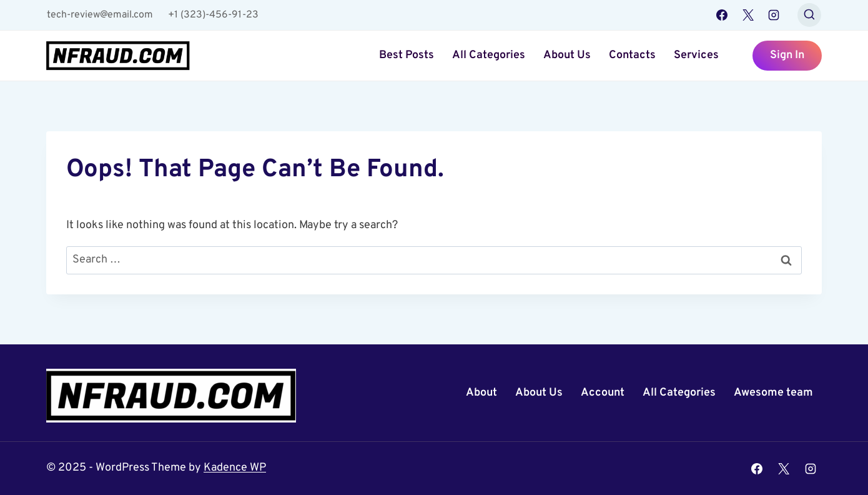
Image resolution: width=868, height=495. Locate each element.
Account (603, 393)
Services (696, 55)
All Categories (489, 55)
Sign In (787, 55)
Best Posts (407, 55)
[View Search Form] (809, 15)
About (481, 393)
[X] (748, 15)
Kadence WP (235, 468)
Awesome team (773, 393)
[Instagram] (774, 15)
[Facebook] (722, 15)
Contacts (632, 55)
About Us (567, 55)
